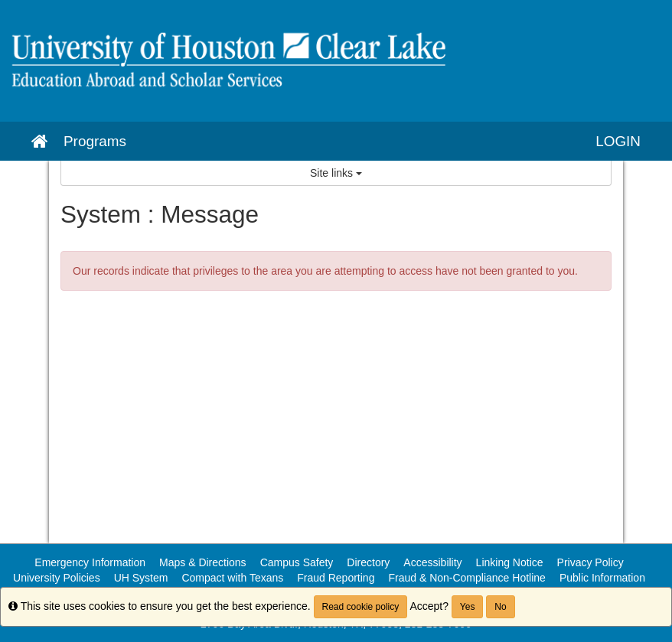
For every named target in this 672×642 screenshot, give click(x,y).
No (500, 607)
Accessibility (432, 562)
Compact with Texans (232, 578)
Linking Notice (510, 562)
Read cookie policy (361, 607)
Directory (368, 562)
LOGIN (618, 141)
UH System (141, 578)
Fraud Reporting (336, 578)
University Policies (57, 578)
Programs (95, 141)
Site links (336, 173)
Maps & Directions (203, 562)
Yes (468, 607)
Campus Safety (297, 562)
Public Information (602, 578)
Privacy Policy (590, 562)
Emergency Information (90, 562)
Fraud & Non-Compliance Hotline (466, 578)
